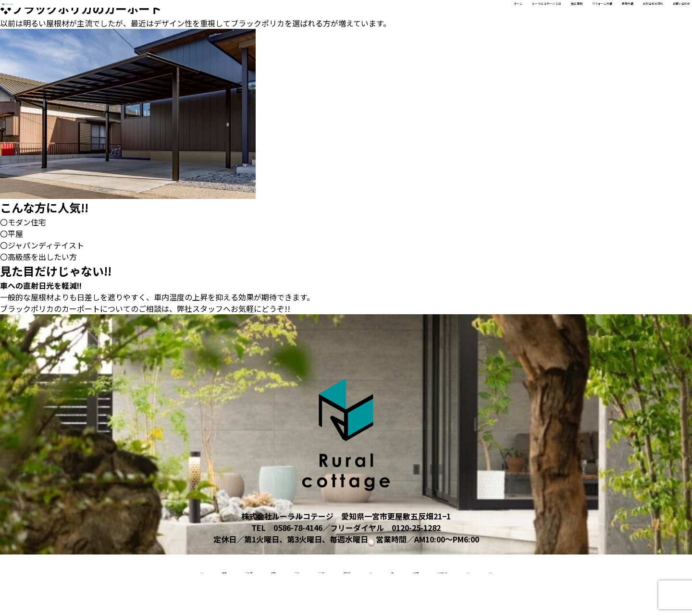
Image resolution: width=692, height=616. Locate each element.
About (453, 570)
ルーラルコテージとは (624, 570)
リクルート (263, 570)
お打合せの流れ (605, 15)
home (41, 570)
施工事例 (449, 15)
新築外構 (553, 15)
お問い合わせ (664, 15)
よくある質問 (544, 570)
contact (369, 601)
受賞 (494, 570)
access (319, 601)
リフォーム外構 (501, 15)
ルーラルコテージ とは (384, 15)
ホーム (324, 15)
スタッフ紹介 (325, 570)
